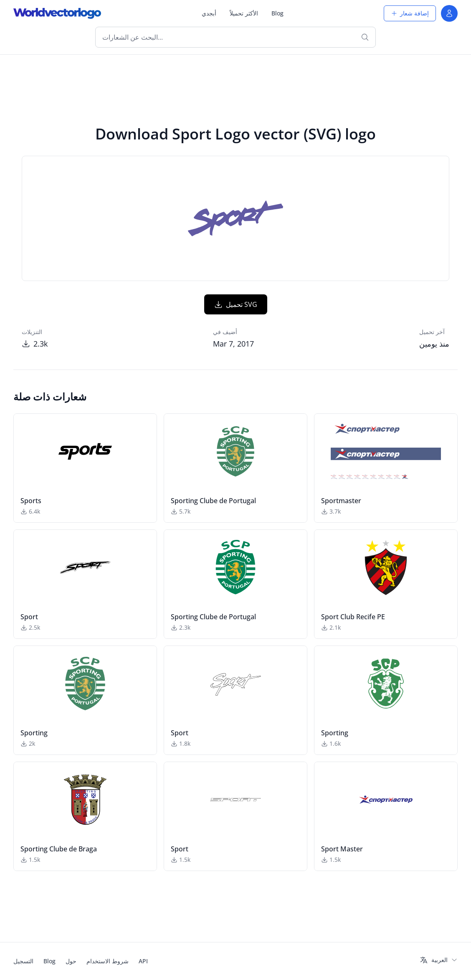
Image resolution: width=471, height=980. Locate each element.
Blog (277, 13)
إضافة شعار (410, 13)
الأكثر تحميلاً (244, 13)
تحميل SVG (236, 304)
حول (71, 961)
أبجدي (209, 13)
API (143, 961)
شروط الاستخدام (108, 961)
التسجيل (23, 961)
